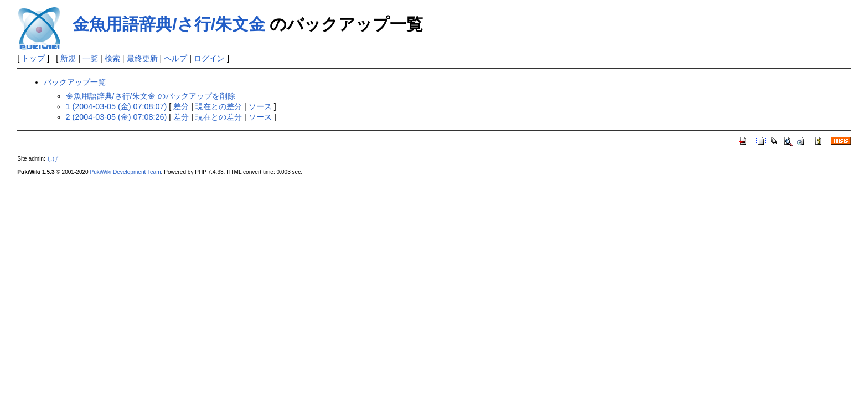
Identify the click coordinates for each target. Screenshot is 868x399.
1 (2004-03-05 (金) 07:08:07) (117, 106)
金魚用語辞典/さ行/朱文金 (169, 24)
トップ (33, 58)
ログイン (209, 58)
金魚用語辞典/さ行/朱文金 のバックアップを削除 (151, 96)
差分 (181, 106)
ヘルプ (175, 58)
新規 (68, 58)
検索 (112, 58)
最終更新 (142, 58)
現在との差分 (219, 106)
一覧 (90, 58)
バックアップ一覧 (75, 82)
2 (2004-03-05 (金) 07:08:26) (117, 117)
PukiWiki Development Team (126, 172)
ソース (260, 106)
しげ (53, 159)
